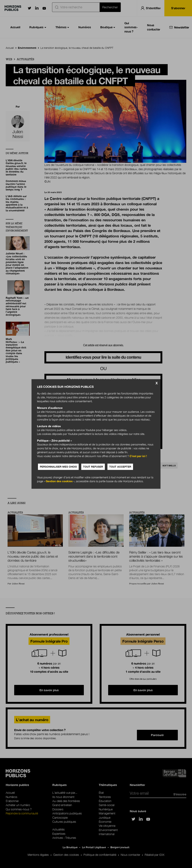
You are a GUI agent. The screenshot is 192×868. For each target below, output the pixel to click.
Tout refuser (93, 467)
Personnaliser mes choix (58, 467)
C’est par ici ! (138, 456)
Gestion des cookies (59, 481)
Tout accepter (120, 467)
